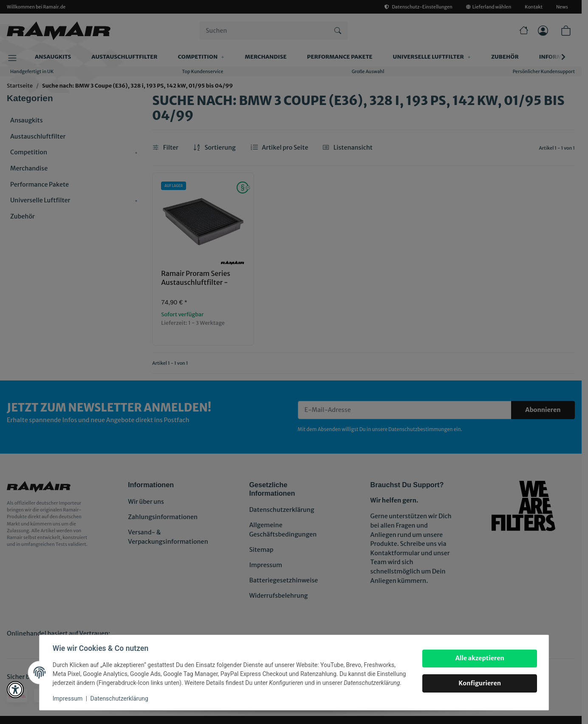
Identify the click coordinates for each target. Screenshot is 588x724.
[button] (15, 690)
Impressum (68, 698)
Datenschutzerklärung (120, 698)
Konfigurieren (479, 683)
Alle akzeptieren (479, 658)
